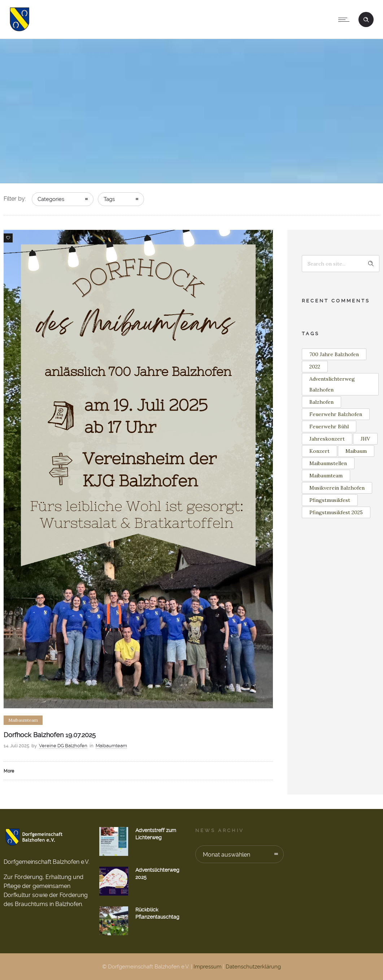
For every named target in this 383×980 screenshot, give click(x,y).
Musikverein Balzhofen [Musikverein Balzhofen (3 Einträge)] (337, 488)
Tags (109, 199)
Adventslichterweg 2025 (157, 873)
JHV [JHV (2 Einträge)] (365, 439)
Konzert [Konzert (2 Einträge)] (319, 451)
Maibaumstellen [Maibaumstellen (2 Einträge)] (328, 463)
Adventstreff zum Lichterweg (156, 834)
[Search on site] (341, 264)
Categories (51, 199)
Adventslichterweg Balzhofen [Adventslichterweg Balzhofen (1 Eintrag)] (332, 384)
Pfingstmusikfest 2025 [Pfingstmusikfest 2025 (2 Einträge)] (336, 512)
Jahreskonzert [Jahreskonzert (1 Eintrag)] (327, 439)
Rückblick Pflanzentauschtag (158, 913)
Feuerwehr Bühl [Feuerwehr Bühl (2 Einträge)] (329, 426)
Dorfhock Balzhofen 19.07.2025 (50, 735)
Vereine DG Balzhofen (63, 746)
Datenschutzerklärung (253, 967)
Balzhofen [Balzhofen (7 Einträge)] (321, 402)
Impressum (208, 967)
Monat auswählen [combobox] (227, 855)
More (9, 771)
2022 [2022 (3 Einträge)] (315, 367)
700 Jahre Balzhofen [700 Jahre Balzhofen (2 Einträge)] (334, 354)
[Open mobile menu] (345, 19)
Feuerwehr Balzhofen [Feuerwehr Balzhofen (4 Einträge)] (336, 414)
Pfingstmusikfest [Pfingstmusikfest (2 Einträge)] (330, 500)
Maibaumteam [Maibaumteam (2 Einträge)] (326, 476)
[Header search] (366, 19)
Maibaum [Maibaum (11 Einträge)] (356, 451)
